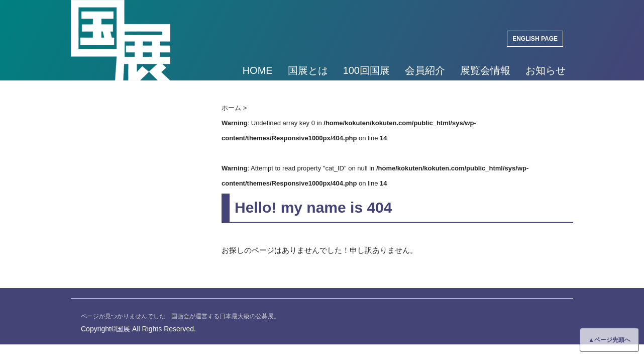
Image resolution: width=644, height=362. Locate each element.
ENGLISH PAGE (535, 39)
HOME (258, 70)
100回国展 (366, 70)
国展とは (308, 70)
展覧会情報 (485, 70)
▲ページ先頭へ (609, 340)
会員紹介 (425, 70)
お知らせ (546, 70)
